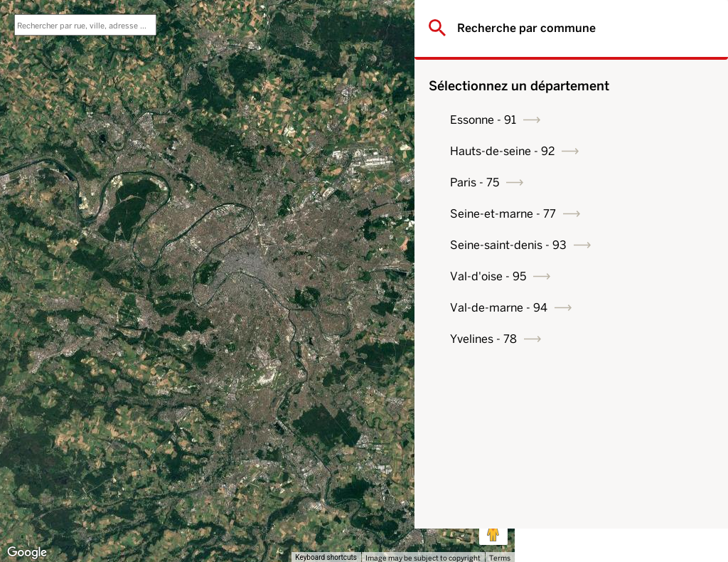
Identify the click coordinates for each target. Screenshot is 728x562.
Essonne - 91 (583, 120)
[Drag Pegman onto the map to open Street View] (493, 531)
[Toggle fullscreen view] (493, 21)
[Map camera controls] (493, 479)
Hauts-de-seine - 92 (603, 151)
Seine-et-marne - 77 (603, 214)
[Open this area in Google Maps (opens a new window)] (27, 553)
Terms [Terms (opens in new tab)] (500, 558)
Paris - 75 (575, 182)
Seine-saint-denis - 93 (609, 245)
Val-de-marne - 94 (599, 308)
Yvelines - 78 (584, 339)
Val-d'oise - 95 (588, 276)
